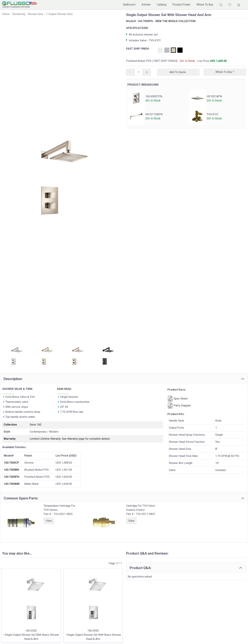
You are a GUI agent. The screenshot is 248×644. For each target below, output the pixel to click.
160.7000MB (12, 484)
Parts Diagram (179, 405)
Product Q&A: (141, 568)
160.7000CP (11, 463)
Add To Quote (178, 72)
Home (6, 14)
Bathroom (129, 5)
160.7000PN (11, 477)
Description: (13, 379)
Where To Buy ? (225, 72)
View (49, 521)
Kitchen (146, 5)
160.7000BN (11, 470)
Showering (19, 14)
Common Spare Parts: (21, 498)
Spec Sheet (177, 399)
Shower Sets (35, 14)
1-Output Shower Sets (59, 14)
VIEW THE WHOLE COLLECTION (175, 21)
